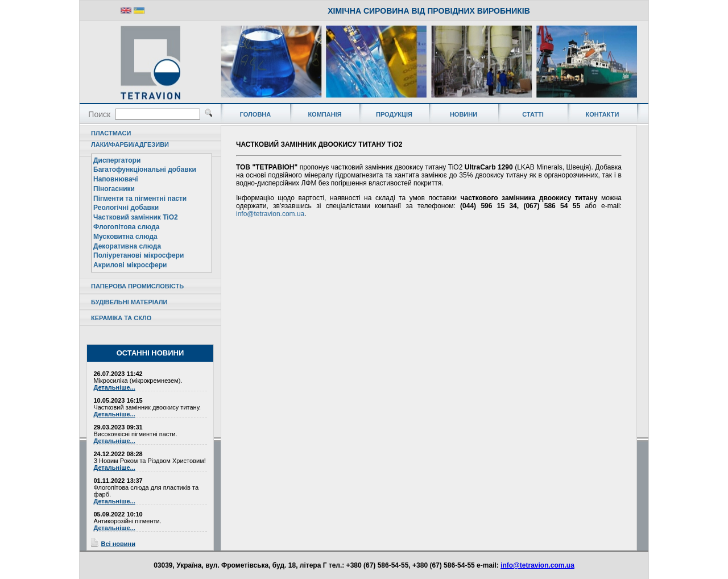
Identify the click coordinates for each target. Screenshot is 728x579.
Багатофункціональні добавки (145, 169)
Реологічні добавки (126, 208)
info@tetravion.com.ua (270, 214)
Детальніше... (114, 387)
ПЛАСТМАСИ (111, 133)
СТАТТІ (533, 114)
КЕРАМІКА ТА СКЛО (121, 318)
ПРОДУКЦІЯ (394, 114)
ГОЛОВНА (255, 114)
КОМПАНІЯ (324, 114)
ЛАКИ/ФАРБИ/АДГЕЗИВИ (130, 144)
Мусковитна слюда (125, 237)
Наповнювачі (116, 179)
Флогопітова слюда (126, 227)
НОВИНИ (464, 114)
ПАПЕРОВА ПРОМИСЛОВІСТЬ (137, 286)
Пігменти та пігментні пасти (140, 198)
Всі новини (118, 544)
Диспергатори (117, 160)
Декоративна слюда (127, 246)
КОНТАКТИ (603, 114)
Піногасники (114, 189)
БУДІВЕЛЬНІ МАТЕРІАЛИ (129, 302)
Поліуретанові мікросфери (138, 255)
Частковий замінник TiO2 (136, 217)
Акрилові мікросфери (130, 265)
